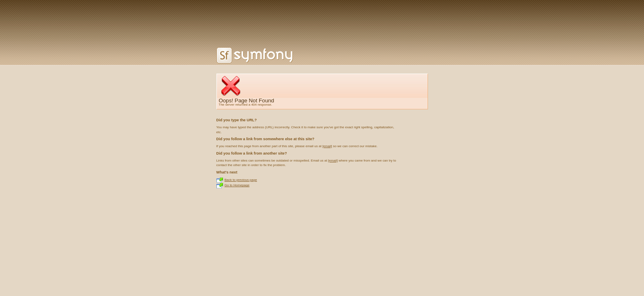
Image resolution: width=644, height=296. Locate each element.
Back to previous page (241, 180)
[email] (327, 146)
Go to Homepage (237, 185)
